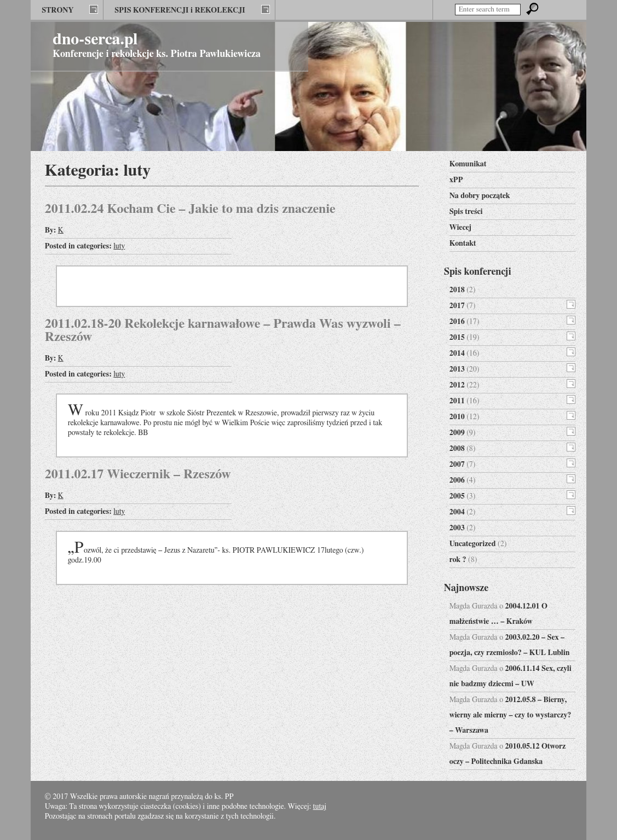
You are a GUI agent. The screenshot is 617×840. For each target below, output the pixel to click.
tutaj (320, 807)
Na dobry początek (480, 196)
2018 (457, 290)
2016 (457, 322)
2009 (457, 433)
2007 (457, 465)
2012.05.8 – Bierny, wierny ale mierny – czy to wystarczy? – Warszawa (511, 715)
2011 (457, 401)
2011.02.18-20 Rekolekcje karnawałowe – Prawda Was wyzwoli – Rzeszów (223, 331)
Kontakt (463, 244)
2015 (457, 338)
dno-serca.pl (95, 39)
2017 (457, 306)
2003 (457, 528)
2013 (457, 369)
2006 (457, 480)
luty (119, 246)
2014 (457, 354)
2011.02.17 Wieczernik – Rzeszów (138, 474)
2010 (457, 417)
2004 (457, 512)
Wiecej (460, 228)
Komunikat (468, 164)
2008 (457, 449)
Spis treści (466, 212)
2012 (457, 385)
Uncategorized (473, 544)
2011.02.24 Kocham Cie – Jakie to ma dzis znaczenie (190, 209)
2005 (457, 496)
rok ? (458, 560)
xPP (456, 180)
